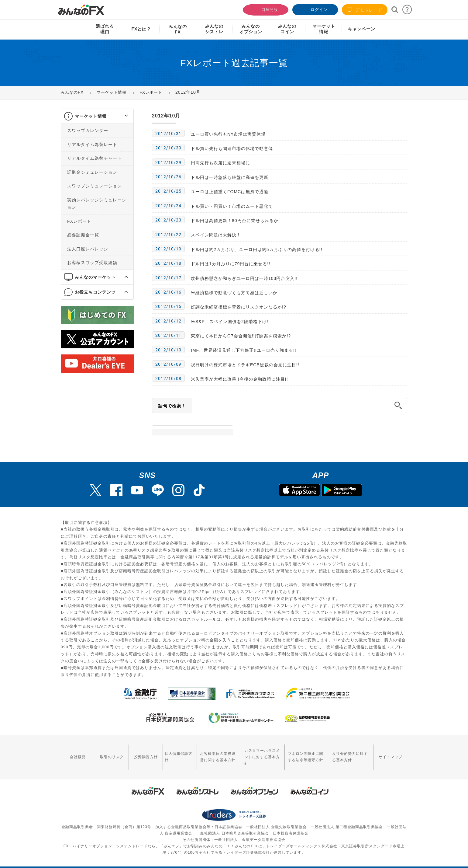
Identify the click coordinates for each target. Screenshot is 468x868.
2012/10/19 (168, 249)
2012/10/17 (168, 278)
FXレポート (79, 221)
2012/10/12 (168, 321)
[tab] (97, 116)
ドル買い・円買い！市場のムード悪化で (232, 206)
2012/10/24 (168, 206)
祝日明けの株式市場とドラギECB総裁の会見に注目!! (245, 365)
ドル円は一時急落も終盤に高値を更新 (230, 177)
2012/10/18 (168, 263)
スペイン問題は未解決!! (215, 235)
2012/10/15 (168, 306)
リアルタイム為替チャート (95, 158)
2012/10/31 (168, 134)
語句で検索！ (172, 406)
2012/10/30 (168, 148)
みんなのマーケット (95, 277)
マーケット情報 (91, 116)
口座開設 (265, 9)
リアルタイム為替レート (92, 145)
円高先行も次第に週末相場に (220, 163)
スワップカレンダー (88, 131)
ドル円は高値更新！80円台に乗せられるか (235, 221)
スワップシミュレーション (95, 186)
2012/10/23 (168, 220)
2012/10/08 (168, 378)
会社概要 (76, 753)
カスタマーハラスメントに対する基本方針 (256, 753)
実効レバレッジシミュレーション (97, 204)
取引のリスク (108, 753)
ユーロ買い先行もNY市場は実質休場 (228, 134)
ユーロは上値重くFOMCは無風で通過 (230, 192)
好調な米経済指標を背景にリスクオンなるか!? (239, 307)
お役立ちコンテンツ (95, 292)
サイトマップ (392, 753)
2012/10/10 (168, 350)
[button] (121, 116)
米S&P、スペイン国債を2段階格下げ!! (230, 322)
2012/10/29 (168, 162)
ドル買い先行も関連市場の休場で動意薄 (232, 148)
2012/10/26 (168, 177)
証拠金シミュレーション (92, 172)
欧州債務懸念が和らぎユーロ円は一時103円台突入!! (244, 278)
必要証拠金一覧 (83, 235)
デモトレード (365, 10)
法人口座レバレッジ (88, 249)
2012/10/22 (168, 235)
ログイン (315, 9)
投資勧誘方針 (139, 753)
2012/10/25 (168, 191)
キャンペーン (362, 29)
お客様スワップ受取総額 (92, 263)
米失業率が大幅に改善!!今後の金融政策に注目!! (239, 379)
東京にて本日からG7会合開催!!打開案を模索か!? (241, 336)
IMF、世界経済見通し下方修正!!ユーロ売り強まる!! (244, 350)
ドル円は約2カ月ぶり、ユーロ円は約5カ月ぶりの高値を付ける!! (256, 249)
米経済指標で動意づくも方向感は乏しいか (234, 293)
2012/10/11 (168, 335)
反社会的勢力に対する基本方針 (351, 753)
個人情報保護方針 (169, 753)
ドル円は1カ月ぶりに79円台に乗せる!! (231, 264)
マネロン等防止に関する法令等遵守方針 (303, 753)
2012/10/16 (168, 292)
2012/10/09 (168, 364)
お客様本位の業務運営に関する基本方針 (208, 753)
